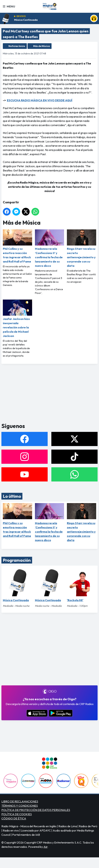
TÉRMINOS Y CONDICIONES (20, 806)
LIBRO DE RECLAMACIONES (20, 801)
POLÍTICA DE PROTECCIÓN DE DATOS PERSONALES (36, 810)
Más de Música (41, 46)
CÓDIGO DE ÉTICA (14, 818)
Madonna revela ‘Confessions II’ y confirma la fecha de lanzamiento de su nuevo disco (50, 248)
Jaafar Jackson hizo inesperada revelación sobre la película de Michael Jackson (17, 319)
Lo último (12, 496)
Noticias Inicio (17, 46)
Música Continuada (26, 20)
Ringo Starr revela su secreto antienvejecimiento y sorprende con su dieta (82, 248)
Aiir (45, 847)
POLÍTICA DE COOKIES (17, 814)
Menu (9, 6)
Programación (17, 560)
